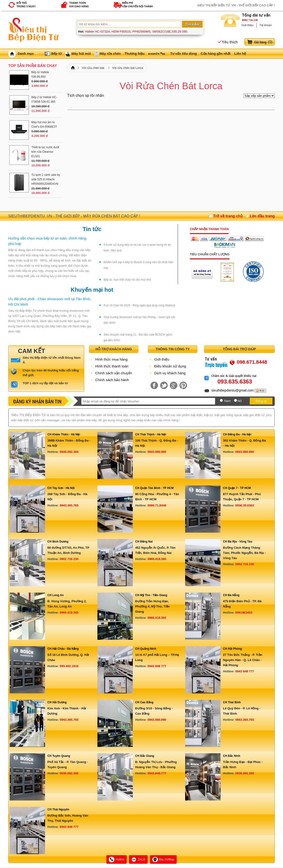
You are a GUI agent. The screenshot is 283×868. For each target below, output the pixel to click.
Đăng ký (261, 401)
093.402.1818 (69, 666)
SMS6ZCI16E (161, 32)
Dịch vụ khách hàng (170, 373)
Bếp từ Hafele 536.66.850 (40, 74)
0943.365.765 (69, 505)
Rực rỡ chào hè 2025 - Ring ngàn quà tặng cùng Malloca (139, 305)
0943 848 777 (157, 666)
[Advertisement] (171, 148)
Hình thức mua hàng (111, 359)
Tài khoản (266, 25)
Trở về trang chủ (228, 216)
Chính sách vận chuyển (114, 373)
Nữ (240, 401)
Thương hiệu (135, 54)
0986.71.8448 (157, 505)
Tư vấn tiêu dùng (184, 54)
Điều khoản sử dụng (170, 366)
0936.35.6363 (245, 505)
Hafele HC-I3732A (98, 32)
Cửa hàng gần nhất (216, 54)
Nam (227, 401)
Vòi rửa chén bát (93, 68)
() (270, 42)
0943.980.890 (157, 452)
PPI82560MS (141, 32)
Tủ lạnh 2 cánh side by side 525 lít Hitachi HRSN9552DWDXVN (46, 179)
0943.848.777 (157, 773)
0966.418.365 (157, 559)
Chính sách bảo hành (112, 380)
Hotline (117, 860)
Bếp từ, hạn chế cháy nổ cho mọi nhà (127, 280)
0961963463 (244, 613)
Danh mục (28, 54)
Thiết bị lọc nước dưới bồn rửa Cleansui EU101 (45, 152)
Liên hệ (240, 54)
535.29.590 (179, 32)
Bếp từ (56, 54)
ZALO (138, 860)
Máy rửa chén (110, 54)
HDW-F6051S (121, 32)
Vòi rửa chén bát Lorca (128, 68)
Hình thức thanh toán (112, 366)
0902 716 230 (250, 20)
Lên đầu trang (262, 216)
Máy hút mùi (81, 54)
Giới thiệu (248, 25)
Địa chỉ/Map (163, 860)
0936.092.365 (69, 452)
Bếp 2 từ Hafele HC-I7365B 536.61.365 (44, 99)
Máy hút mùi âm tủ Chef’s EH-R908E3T (44, 124)
